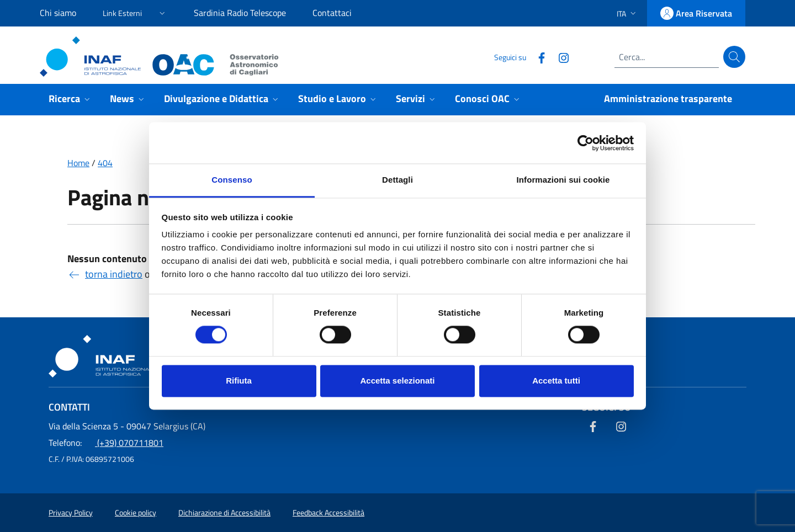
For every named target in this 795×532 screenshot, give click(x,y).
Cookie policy (136, 513)
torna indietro (105, 274)
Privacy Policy (71, 513)
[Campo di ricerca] (667, 57)
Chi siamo (58, 13)
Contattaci (332, 13)
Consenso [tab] (232, 180)
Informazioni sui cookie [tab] (563, 180)
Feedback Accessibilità (328, 513)
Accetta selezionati (397, 381)
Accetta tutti (556, 381)
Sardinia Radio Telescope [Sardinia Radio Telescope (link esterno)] (240, 13)
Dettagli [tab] (397, 180)
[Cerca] (734, 57)
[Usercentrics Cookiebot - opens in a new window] (585, 143)
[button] (135, 11)
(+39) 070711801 (106, 443)
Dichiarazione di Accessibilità (224, 513)
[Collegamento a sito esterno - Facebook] (537, 57)
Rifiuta (239, 381)
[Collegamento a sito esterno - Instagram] (559, 57)
